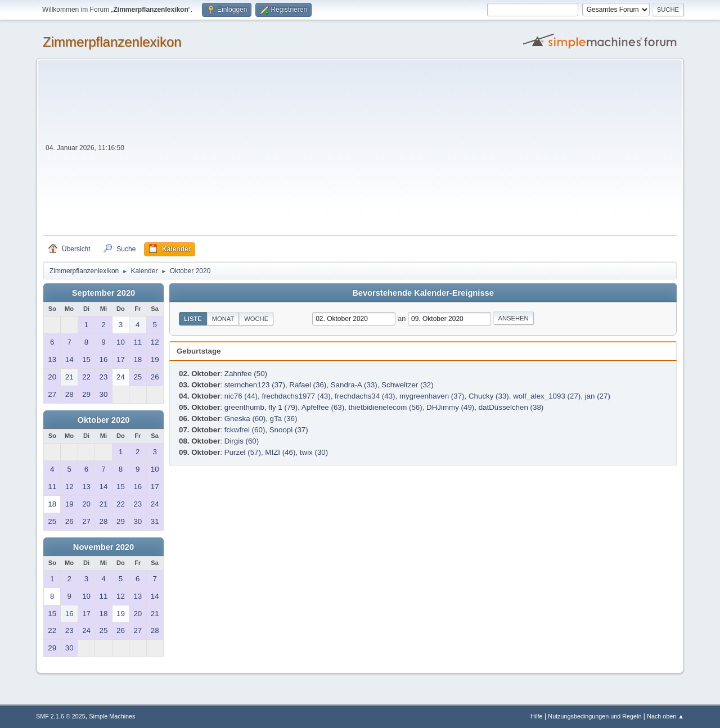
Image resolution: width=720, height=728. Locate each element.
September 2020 (103, 293)
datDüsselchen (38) (511, 407)
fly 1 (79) (283, 407)
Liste (193, 319)
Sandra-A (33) (354, 385)
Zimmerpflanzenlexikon (112, 42)
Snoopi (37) (289, 430)
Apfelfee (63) (323, 407)
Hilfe (537, 716)
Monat (223, 319)
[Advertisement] (402, 151)
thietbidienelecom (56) (386, 407)
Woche (256, 319)
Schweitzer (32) (408, 385)
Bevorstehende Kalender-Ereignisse (423, 293)
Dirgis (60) (242, 441)
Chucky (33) (489, 396)
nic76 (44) (241, 396)
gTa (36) (284, 419)
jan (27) (598, 396)
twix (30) (314, 452)
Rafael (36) (308, 385)
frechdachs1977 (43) (296, 396)
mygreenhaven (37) (432, 396)
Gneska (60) (245, 419)
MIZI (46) (280, 452)
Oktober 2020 (104, 420)
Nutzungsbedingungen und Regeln (595, 716)
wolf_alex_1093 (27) (547, 396)
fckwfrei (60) (245, 430)
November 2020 (103, 547)
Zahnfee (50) (246, 374)
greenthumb (244, 407)
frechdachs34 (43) (365, 396)
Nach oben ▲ (665, 716)
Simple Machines (112, 716)
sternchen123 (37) (255, 385)
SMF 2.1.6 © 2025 (61, 716)
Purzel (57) (243, 452)
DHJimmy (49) (450, 407)
